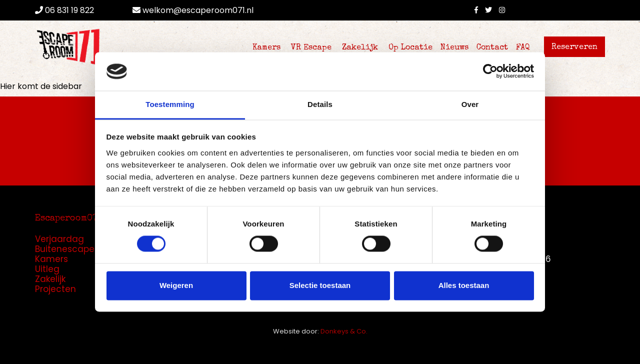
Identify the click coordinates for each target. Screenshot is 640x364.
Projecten (55, 289)
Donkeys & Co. (344, 331)
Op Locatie (410, 48)
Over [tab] (470, 104)
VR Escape (311, 48)
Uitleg (47, 269)
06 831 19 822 (64, 10)
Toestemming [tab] (170, 104)
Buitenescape (65, 249)
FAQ (523, 48)
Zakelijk (360, 48)
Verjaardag (59, 239)
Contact (492, 48)
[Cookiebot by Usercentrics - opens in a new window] (490, 71)
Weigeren (176, 285)
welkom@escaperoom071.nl (193, 10)
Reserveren (574, 47)
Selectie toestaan (320, 285)
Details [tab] (320, 104)
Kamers (266, 48)
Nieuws (454, 48)
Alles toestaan (464, 285)
